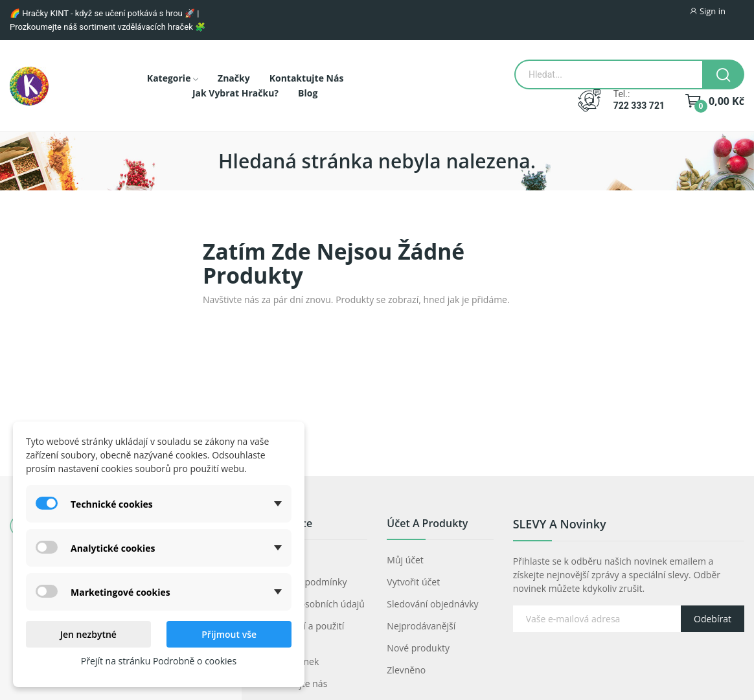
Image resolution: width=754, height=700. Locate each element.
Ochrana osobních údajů (313, 604)
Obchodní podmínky (304, 582)
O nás (273, 560)
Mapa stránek (290, 661)
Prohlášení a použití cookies (303, 633)
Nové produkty (418, 648)
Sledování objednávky (432, 604)
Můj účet (405, 560)
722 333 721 (639, 106)
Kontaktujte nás (294, 683)
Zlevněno (406, 670)
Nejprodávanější (421, 626)
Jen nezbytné (88, 634)
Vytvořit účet (413, 582)
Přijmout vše (229, 634)
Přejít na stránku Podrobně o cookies (159, 661)
